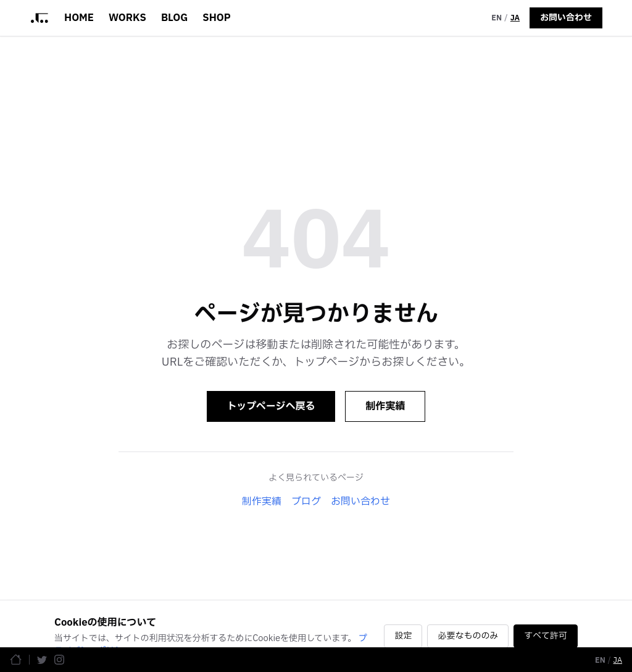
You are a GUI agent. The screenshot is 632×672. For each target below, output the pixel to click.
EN (497, 18)
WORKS (127, 18)
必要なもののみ (468, 636)
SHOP (216, 18)
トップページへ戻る (271, 406)
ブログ (306, 502)
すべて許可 (546, 636)
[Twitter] (42, 660)
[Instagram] (59, 660)
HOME (79, 18)
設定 (403, 636)
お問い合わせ (566, 18)
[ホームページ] (16, 659)
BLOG (174, 18)
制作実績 (385, 406)
